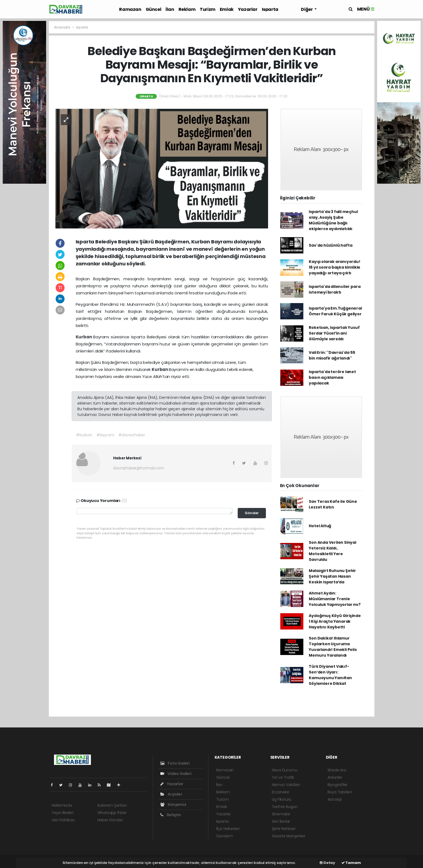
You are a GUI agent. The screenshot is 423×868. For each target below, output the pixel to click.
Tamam (351, 863)
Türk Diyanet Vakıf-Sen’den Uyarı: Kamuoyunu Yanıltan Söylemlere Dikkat (330, 675)
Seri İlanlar (281, 821)
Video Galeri (176, 774)
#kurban (84, 435)
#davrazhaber (132, 435)
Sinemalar (281, 814)
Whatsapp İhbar (112, 813)
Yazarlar (248, 9)
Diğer (307, 9)
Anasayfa (63, 27)
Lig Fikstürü (282, 799)
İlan (170, 9)
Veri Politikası (63, 820)
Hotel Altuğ (320, 526)
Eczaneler (281, 792)
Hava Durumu (285, 770)
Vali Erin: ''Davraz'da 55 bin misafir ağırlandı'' (332, 355)
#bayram (105, 435)
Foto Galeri (175, 763)
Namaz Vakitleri (286, 785)
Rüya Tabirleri (340, 792)
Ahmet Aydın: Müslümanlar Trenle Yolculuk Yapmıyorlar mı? (335, 599)
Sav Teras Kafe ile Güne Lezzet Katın (333, 504)
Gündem (225, 836)
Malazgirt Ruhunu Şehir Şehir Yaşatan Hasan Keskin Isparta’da (332, 576)
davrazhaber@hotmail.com (139, 468)
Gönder (252, 513)
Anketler (335, 777)
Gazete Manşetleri (289, 836)
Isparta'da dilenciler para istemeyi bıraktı (335, 289)
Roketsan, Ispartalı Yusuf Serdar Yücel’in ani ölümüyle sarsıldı (334, 333)
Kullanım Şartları (112, 805)
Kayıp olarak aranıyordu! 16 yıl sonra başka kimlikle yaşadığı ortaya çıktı (335, 267)
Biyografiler (338, 785)
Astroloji (335, 799)
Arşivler (171, 794)
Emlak (227, 9)
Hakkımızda (62, 805)
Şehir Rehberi (284, 829)
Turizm (208, 9)
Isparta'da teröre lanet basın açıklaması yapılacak (332, 377)
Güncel (154, 9)
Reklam (187, 9)
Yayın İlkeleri (63, 813)
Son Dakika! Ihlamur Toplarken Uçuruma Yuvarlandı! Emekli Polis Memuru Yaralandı (333, 647)
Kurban (85, 337)
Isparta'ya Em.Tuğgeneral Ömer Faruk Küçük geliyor (335, 311)
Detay (327, 863)
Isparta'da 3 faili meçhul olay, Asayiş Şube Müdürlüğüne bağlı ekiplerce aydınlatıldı (333, 220)
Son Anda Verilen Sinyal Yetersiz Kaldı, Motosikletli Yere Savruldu (333, 551)
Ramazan (130, 9)
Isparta (270, 9)
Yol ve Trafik (283, 777)
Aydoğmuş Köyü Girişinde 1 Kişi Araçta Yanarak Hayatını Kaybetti (335, 621)
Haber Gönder (110, 820)
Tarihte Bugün (285, 807)
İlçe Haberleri (228, 829)
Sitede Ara (337, 770)
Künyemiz (173, 805)
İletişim (171, 815)
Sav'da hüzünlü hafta (330, 245)
